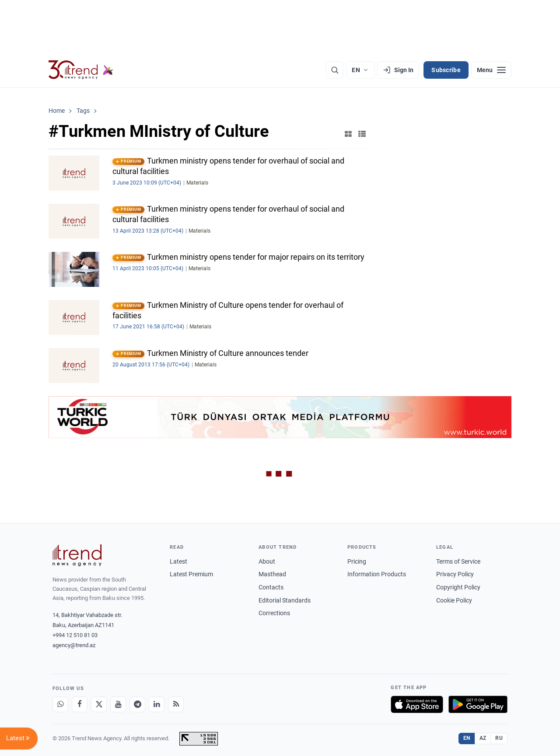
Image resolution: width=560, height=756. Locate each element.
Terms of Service (458, 561)
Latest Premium (191, 574)
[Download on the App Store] (417, 704)
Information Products (377, 574)
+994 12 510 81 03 (75, 635)
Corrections (274, 613)
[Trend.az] (81, 70)
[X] (99, 704)
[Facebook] (80, 704)
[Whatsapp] (60, 704)
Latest (178, 561)
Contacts (271, 587)
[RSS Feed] (176, 704)
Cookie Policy (454, 600)
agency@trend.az (74, 645)
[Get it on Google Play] (478, 704)
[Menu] (491, 70)
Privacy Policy (455, 574)
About (267, 561)
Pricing (357, 561)
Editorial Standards (285, 600)
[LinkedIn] (157, 704)
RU (499, 738)
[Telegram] (137, 704)
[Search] (335, 70)
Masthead (272, 574)
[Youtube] (118, 704)
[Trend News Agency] (77, 555)
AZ (483, 738)
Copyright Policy (458, 587)
